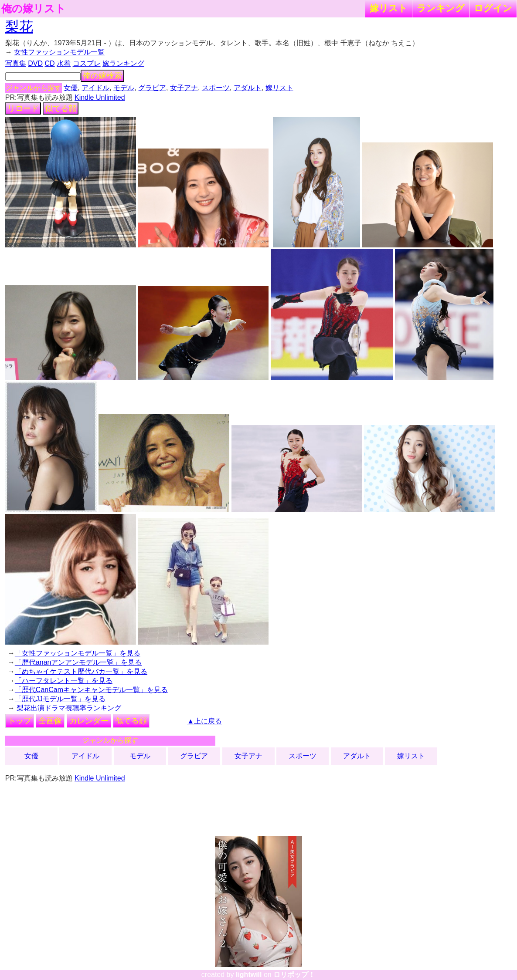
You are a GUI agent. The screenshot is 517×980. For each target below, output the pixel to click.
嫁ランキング (123, 63)
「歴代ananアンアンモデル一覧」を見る (78, 662)
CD (50, 63)
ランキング (441, 8)
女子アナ (184, 88)
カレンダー (89, 721)
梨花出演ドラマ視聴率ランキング (69, 708)
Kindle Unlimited (100, 97)
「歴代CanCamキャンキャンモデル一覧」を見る (91, 690)
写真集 (16, 63)
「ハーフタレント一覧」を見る (64, 681)
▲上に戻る (204, 721)
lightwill (249, 975)
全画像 (50, 721)
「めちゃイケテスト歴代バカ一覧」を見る (81, 671)
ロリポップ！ (294, 975)
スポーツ (216, 88)
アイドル (95, 88)
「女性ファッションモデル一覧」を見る (78, 653)
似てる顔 (61, 108)
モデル (124, 88)
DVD (35, 63)
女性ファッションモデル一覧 (59, 52)
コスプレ (87, 63)
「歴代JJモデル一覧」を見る (60, 699)
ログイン (493, 8)
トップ (20, 721)
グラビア (152, 88)
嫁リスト (389, 8)
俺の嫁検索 (102, 76)
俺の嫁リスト (34, 9)
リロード (23, 108)
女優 (71, 88)
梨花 (19, 27)
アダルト (248, 88)
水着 (64, 63)
